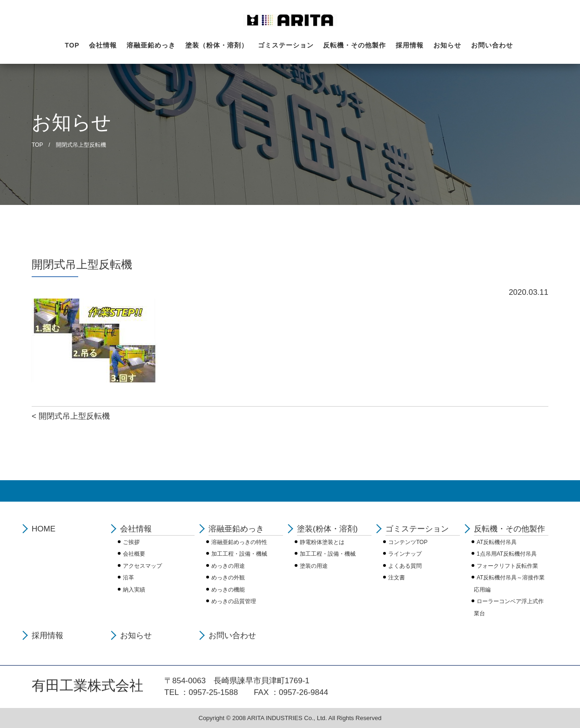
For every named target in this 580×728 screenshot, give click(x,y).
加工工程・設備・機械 (239, 554)
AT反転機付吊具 (497, 542)
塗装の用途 (314, 566)
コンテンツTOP (408, 542)
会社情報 (103, 45)
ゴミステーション (286, 45)
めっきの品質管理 (234, 601)
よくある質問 (405, 566)
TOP (72, 45)
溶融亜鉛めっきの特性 (239, 542)
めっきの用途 (228, 566)
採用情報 (410, 45)
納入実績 (134, 590)
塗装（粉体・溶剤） (217, 45)
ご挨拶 (131, 542)
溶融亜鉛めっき (151, 45)
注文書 (397, 578)
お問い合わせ (492, 45)
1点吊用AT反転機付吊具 (507, 554)
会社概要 (134, 554)
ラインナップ (405, 554)
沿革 (128, 578)
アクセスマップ (142, 566)
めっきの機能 (228, 590)
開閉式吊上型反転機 (74, 416)
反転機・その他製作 (354, 45)
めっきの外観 (228, 578)
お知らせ (447, 45)
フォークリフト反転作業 (507, 566)
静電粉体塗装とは (322, 542)
